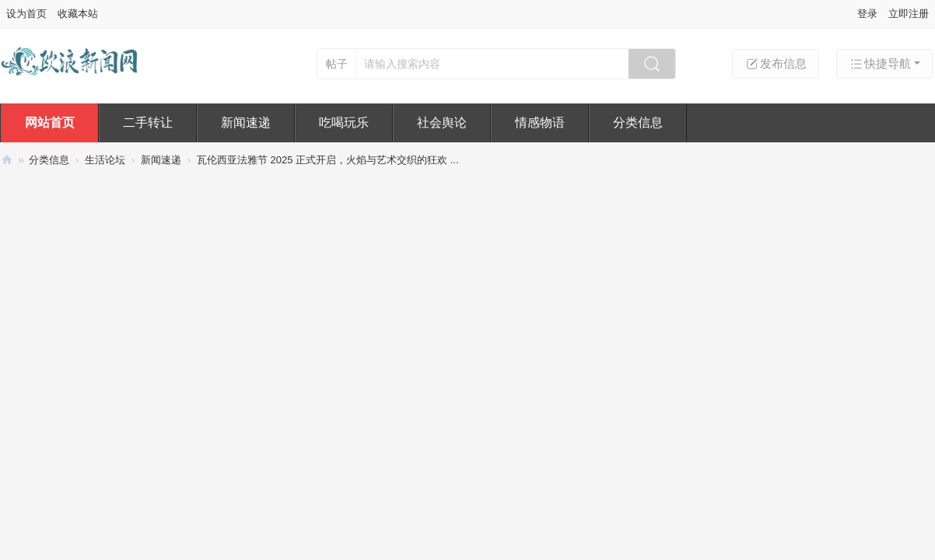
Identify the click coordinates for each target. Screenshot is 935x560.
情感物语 (540, 122)
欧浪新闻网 (7, 160)
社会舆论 (442, 122)
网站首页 (50, 122)
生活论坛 (105, 160)
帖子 (337, 64)
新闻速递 (246, 122)
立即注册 (909, 14)
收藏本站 (78, 14)
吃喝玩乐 (344, 122)
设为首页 (26, 14)
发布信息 (776, 64)
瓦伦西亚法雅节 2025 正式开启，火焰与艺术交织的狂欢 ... (328, 160)
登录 (867, 14)
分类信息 (638, 122)
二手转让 (148, 122)
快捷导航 (880, 64)
